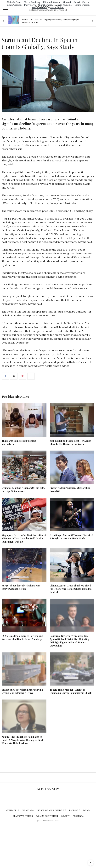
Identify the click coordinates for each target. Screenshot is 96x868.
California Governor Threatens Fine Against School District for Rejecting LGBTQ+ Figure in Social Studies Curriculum (70, 641)
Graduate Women (23, 816)
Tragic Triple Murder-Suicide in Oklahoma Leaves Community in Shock (71, 691)
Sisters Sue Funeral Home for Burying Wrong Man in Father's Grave (22, 691)
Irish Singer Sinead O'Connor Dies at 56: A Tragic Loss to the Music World (72, 537)
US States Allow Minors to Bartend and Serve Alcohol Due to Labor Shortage (22, 638)
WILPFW (65, 816)
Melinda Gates (14, 2)
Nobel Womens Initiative (52, 810)
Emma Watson (82, 5)
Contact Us (13, 810)
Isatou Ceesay (57, 8)
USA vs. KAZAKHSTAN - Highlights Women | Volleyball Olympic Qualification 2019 (51, 21)
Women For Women (47, 816)
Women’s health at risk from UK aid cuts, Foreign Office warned (23, 490)
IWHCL (87, 810)
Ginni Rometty (46, 5)
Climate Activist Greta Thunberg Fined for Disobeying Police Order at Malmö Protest (71, 589)
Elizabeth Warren (52, 2)
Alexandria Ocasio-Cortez (76, 2)
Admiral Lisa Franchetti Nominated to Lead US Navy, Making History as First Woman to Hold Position (22, 740)
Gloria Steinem (40, 8)
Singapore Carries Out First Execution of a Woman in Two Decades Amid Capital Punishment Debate (24, 538)
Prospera (78, 816)
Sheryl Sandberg (32, 2)
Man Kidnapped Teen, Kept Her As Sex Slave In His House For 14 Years (71, 442)
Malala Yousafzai (64, 5)
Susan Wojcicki (14, 5)
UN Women (28, 810)
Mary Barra (30, 5)
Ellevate (75, 810)
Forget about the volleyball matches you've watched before (21, 587)
